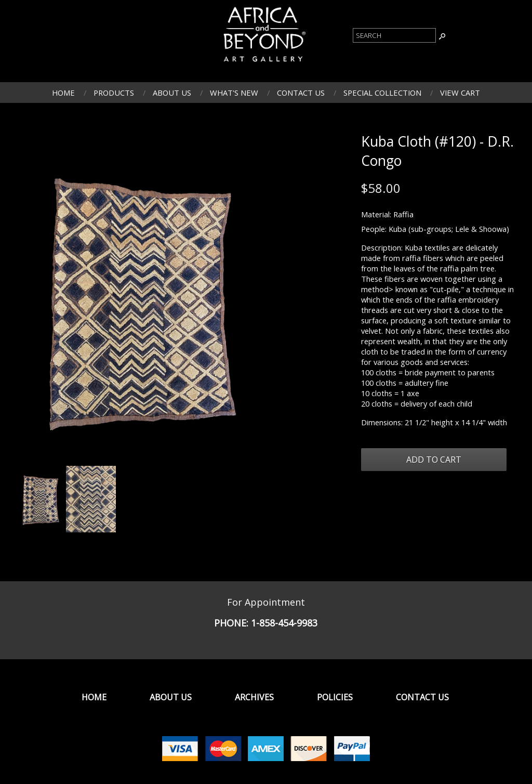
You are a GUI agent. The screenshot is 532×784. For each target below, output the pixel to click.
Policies (335, 697)
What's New (234, 93)
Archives (254, 697)
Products (114, 93)
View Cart (460, 93)
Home (63, 93)
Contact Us (301, 93)
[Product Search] (394, 35)
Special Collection (382, 93)
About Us (172, 93)
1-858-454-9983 (284, 623)
